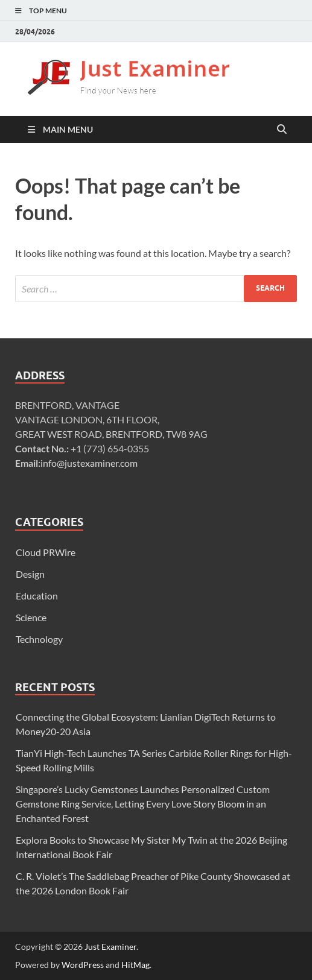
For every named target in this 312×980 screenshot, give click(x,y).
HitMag (135, 965)
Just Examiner (110, 947)
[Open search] (282, 130)
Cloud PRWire (46, 552)
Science (31, 617)
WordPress (83, 965)
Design (30, 574)
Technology (39, 639)
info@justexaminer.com (89, 463)
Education (37, 596)
